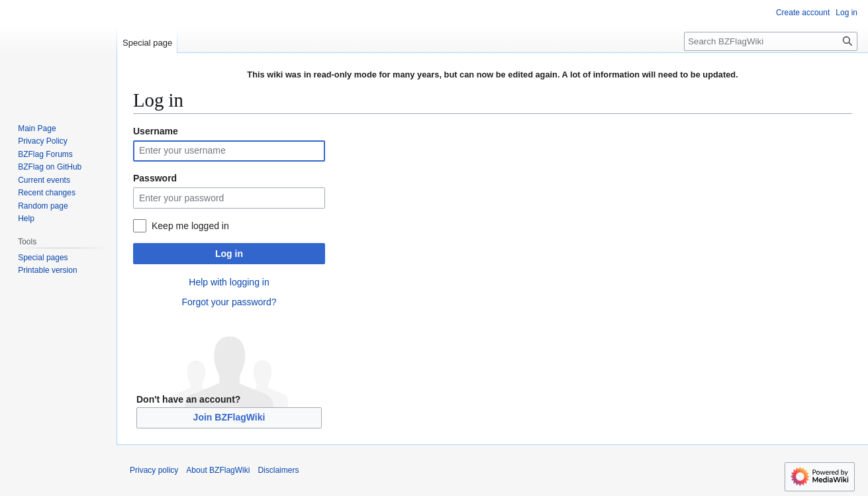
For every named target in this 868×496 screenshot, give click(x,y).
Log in (229, 254)
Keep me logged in (190, 226)
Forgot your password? (229, 302)
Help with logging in (229, 282)
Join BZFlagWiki (229, 417)
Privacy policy (154, 470)
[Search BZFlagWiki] (771, 41)
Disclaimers (278, 470)
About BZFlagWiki (218, 470)
